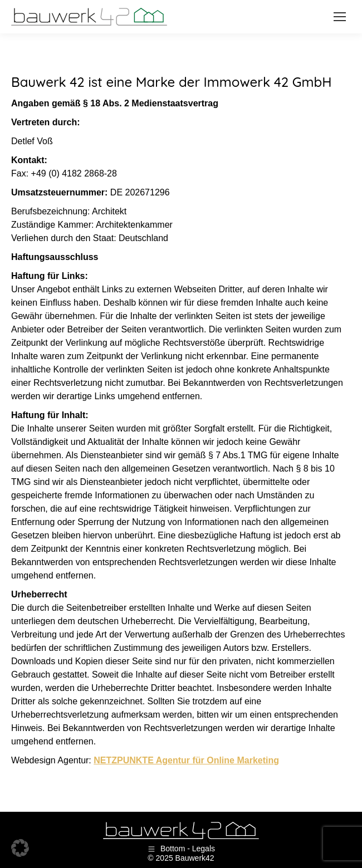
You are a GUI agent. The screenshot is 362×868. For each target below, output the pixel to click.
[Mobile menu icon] (340, 17)
